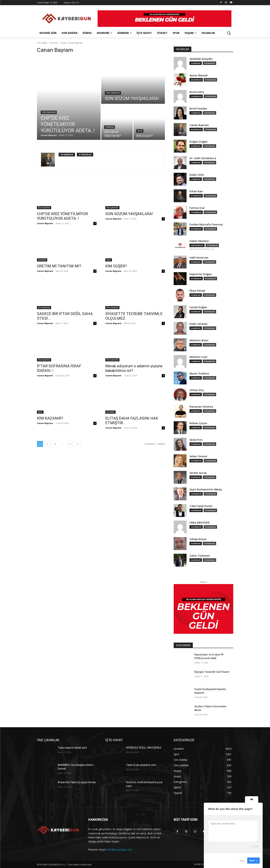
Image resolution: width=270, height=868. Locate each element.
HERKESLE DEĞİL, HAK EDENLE (144, 748)
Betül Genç (197, 92)
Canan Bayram (45, 223)
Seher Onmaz (198, 456)
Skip (242, 861)
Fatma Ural (197, 208)
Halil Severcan (199, 258)
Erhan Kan (196, 191)
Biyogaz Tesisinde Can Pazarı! (212, 672)
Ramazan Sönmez (201, 407)
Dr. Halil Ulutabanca (203, 158)
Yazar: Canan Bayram (72, 43)
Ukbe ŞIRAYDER (200, 523)
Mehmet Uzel (198, 357)
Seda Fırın (196, 440)
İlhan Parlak (197, 291)
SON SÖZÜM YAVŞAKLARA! (129, 214)
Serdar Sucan (198, 473)
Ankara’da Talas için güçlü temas (77, 782)
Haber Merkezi (199, 241)
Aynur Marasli (199, 75)
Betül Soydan (198, 108)
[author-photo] (50, 160)
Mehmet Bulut (199, 340)
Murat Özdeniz (199, 373)
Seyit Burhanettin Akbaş (206, 489)
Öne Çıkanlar (49, 112)
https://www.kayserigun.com (202, 249)
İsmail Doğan (198, 307)
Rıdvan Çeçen (198, 423)
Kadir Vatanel (198, 324)
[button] (229, 33)
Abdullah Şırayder (201, 59)
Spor (140, 131)
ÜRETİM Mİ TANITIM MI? (59, 266)
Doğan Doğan (199, 142)
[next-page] (78, 444)
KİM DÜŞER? (116, 266)
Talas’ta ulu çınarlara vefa (141, 765)
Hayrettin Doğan (201, 274)
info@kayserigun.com (120, 850)
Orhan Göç (197, 390)
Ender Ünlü (197, 175)
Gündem (109, 127)
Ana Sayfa (42, 43)
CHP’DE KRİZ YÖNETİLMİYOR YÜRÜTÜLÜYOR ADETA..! (62, 216)
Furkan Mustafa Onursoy (206, 224)
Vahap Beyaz (198, 539)
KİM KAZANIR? (50, 418)
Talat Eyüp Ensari (201, 506)
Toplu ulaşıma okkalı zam (72, 748)
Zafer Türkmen (200, 556)
